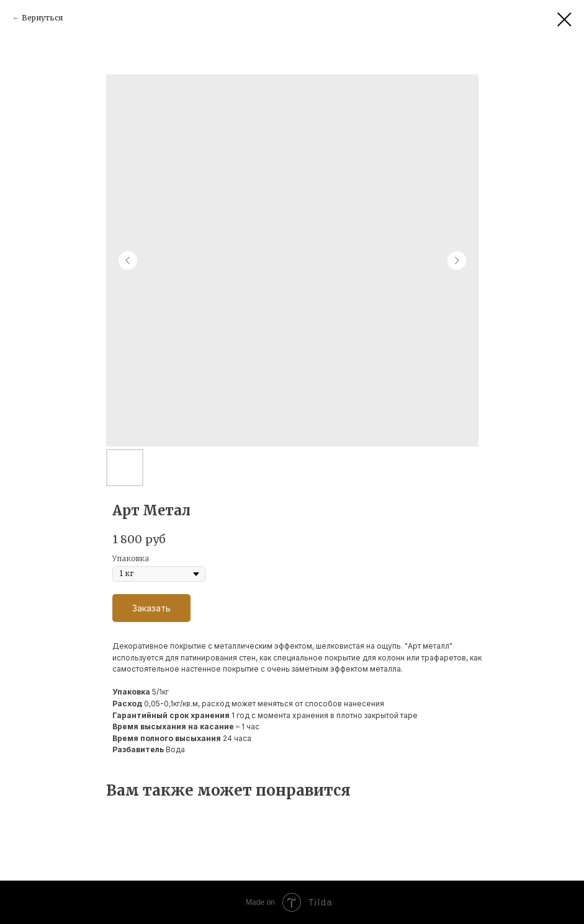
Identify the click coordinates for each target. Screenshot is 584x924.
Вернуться (42, 18)
